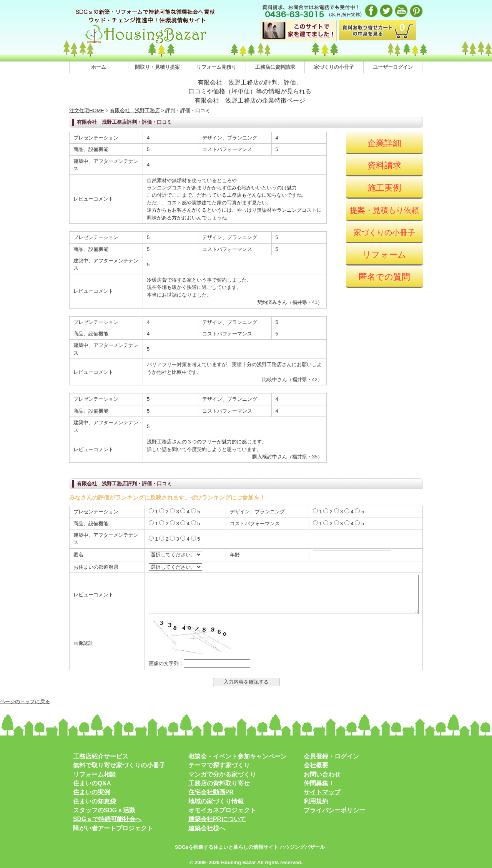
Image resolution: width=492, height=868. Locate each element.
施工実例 (384, 188)
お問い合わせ (322, 774)
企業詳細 (384, 143)
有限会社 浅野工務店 (135, 110)
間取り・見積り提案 (157, 67)
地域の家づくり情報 (216, 801)
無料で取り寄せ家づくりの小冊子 (119, 765)
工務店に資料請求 (275, 67)
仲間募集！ (319, 783)
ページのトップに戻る (25, 701)
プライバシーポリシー (334, 810)
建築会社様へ (207, 828)
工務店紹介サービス (101, 756)
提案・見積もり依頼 (384, 210)
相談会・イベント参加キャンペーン (238, 756)
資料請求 (384, 165)
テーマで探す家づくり (219, 765)
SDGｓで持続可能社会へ (107, 819)
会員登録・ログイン (331, 756)
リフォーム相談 (95, 774)
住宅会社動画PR (211, 792)
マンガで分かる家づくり (222, 774)
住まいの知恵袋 (95, 801)
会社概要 (316, 765)
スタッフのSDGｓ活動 (104, 810)
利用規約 (316, 801)
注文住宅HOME (87, 110)
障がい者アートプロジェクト (113, 828)
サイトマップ (322, 792)
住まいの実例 (91, 792)
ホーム (99, 67)
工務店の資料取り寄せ (219, 783)
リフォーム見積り (216, 67)
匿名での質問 (384, 277)
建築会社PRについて (217, 819)
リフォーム (384, 255)
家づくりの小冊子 (334, 67)
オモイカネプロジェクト (222, 810)
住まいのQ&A (92, 783)
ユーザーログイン (393, 67)
